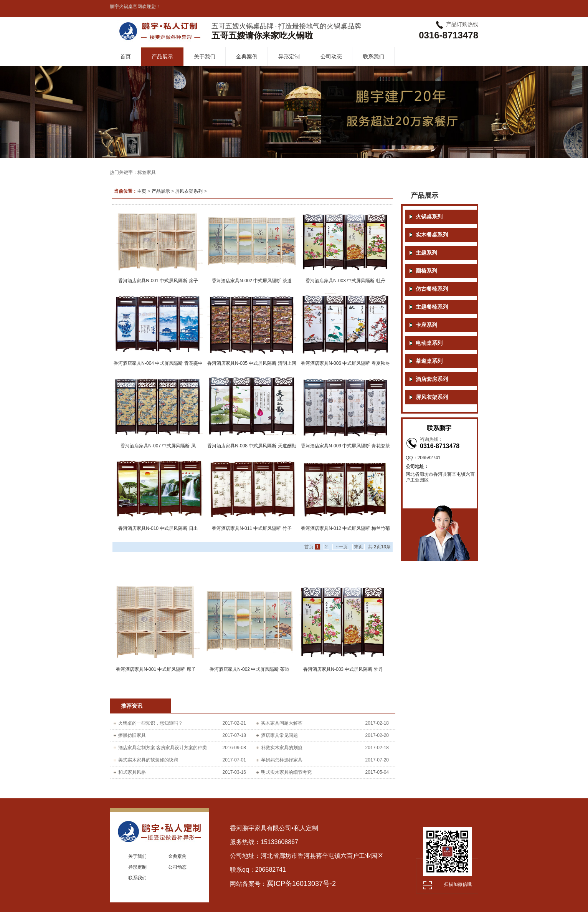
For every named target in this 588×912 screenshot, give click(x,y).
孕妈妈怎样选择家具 (282, 760)
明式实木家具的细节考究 (286, 772)
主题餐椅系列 (432, 307)
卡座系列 (426, 325)
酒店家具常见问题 (279, 735)
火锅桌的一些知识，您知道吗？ (150, 723)
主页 (142, 191)
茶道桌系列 (429, 361)
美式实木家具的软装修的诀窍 (148, 760)
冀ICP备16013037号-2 (301, 884)
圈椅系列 (426, 271)
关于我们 (205, 56)
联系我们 (373, 56)
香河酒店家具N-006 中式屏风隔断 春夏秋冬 (345, 363)
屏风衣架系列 (189, 191)
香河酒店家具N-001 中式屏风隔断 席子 (158, 281)
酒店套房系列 (432, 379)
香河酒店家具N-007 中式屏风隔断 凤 (158, 446)
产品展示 (162, 56)
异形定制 (289, 56)
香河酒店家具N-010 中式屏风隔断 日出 (158, 528)
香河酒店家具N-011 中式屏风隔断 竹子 (252, 528)
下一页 (341, 547)
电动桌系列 (429, 343)
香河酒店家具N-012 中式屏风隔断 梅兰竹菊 (345, 528)
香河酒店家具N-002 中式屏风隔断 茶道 (252, 281)
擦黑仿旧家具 (132, 735)
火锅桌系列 (429, 217)
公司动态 (331, 56)
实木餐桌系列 (432, 235)
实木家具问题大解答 (282, 723)
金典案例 (247, 56)
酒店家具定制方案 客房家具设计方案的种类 (163, 748)
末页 (358, 547)
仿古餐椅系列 (432, 289)
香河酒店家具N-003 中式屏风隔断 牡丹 (345, 281)
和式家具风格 (132, 772)
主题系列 (426, 253)
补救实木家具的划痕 (282, 748)
